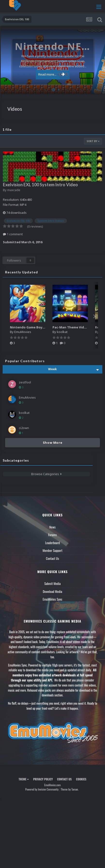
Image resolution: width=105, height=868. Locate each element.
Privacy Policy (43, 779)
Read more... (52, 74)
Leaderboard (53, 543)
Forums (52, 535)
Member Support (52, 550)
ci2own (24, 428)
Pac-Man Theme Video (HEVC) (76, 327)
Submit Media (52, 583)
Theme (24, 779)
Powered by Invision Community (42, 789)
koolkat (62, 332)
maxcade (14, 190)
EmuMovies (23, 332)
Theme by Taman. (70, 789)
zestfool (25, 382)
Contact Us (52, 558)
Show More (53, 443)
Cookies (81, 779)
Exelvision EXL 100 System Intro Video (40, 185)
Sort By (93, 141)
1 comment (13, 234)
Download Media (52, 591)
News (52, 527)
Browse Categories (46, 474)
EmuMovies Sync (52, 599)
